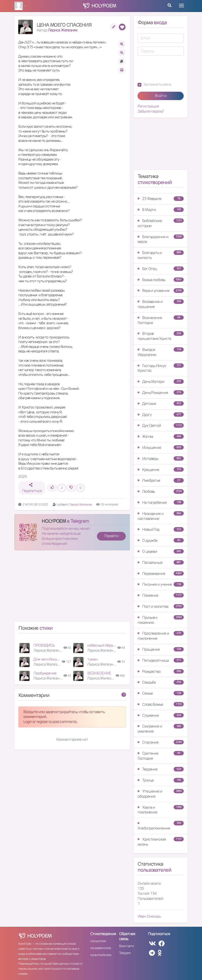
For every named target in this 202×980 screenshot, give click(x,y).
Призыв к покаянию (161, 620)
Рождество (161, 671)
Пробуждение (45, 673)
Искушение (161, 448)
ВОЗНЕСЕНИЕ (99, 673)
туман (92, 659)
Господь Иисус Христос (161, 368)
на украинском (101, 948)
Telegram (125, 953)
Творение (161, 769)
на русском (98, 941)
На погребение (161, 502)
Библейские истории (161, 223)
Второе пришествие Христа (161, 336)
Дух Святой (161, 425)
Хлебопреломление (161, 826)
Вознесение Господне (161, 320)
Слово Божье (161, 704)
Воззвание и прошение (161, 304)
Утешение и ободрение (161, 794)
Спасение (161, 742)
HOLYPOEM (54, 521)
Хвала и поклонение (161, 810)
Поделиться (32, 488)
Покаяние (161, 595)
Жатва (161, 436)
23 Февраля (161, 199)
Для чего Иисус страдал (53, 659)
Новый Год (161, 529)
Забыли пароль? (151, 111)
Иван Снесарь (149, 916)
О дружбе (161, 540)
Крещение (161, 470)
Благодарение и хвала (161, 239)
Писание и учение (161, 584)
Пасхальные (161, 562)
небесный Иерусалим (105, 645)
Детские (161, 404)
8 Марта (161, 210)
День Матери (161, 382)
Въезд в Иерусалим (161, 352)
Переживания (161, 574)
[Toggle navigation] (181, 6)
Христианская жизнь (161, 842)
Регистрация (148, 106)
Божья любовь (161, 280)
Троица (161, 780)
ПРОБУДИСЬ (44, 645)
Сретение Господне (161, 756)
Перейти (111, 536)
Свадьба (161, 682)
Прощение (161, 649)
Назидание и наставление (161, 516)
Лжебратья (161, 480)
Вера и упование (161, 291)
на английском (101, 955)
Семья (161, 693)
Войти (161, 96)
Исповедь (161, 459)
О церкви (161, 551)
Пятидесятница (161, 660)
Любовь (161, 491)
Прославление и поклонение (161, 636)
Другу (161, 415)
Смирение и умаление (161, 729)
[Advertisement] (72, 588)
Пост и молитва (161, 606)
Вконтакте (126, 946)
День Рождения (161, 393)
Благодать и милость (161, 255)
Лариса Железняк (63, 30)
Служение (161, 715)
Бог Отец (161, 269)
